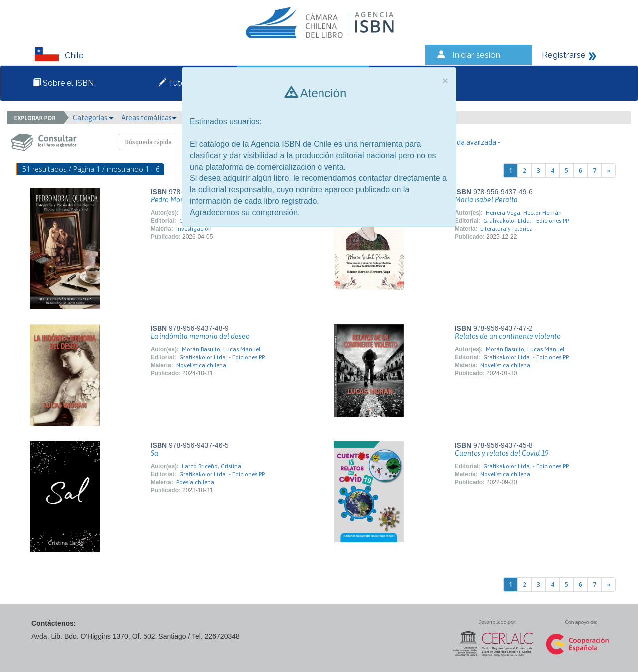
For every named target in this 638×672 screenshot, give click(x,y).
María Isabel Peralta (486, 200)
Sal (155, 453)
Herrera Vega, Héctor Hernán (524, 213)
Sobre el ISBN (63, 83)
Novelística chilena (201, 365)
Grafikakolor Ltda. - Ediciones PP (526, 221)
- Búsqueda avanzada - (465, 142)
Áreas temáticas (149, 118)
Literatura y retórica (507, 229)
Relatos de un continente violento (508, 336)
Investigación (194, 229)
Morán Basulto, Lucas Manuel (221, 349)
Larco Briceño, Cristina (212, 466)
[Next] (608, 171)
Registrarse (564, 55)
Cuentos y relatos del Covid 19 (501, 453)
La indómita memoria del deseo (200, 336)
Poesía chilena (195, 482)
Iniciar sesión (476, 55)
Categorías (93, 118)
